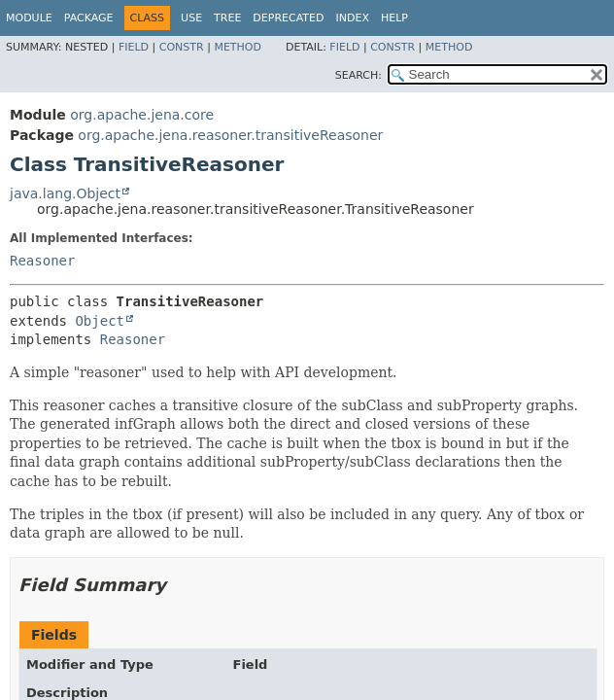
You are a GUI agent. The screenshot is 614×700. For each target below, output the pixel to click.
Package (89, 18)
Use (191, 18)
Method (238, 47)
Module (29, 18)
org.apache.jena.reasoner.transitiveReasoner (230, 135)
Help (394, 18)
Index (352, 18)
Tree (227, 18)
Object (100, 321)
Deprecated (288, 18)
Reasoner (42, 261)
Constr (182, 47)
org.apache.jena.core (142, 115)
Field (134, 47)
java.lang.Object (65, 193)
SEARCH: (358, 75)
